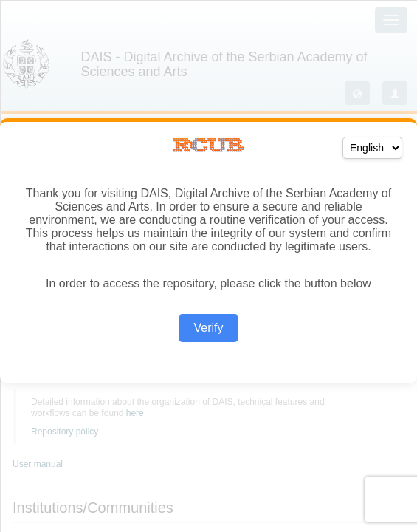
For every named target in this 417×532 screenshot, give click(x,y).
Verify (208, 328)
